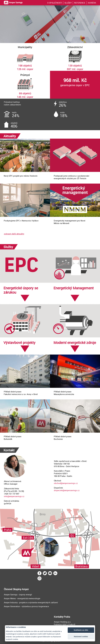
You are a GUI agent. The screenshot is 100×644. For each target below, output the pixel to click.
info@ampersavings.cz (14, 496)
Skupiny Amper (21, 589)
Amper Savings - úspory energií (18, 595)
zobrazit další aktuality (14, 234)
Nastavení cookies (81, 637)
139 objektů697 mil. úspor (75, 57)
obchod (57, 483)
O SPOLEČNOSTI (55, 3)
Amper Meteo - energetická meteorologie (22, 598)
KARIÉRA (92, 3)
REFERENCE (80, 3)
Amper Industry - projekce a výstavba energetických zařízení (31, 602)
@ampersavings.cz (69, 483)
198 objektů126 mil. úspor (25, 57)
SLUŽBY (68, 3)
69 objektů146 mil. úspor (25, 85)
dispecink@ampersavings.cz (67, 490)
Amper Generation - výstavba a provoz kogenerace (26, 606)
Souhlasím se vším (81, 630)
